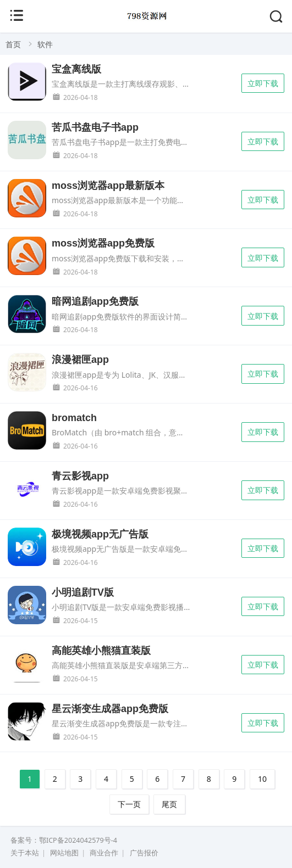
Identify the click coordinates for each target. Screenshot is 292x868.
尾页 (169, 804)
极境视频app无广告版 (100, 534)
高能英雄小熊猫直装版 (101, 651)
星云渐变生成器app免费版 (110, 709)
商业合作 (104, 853)
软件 (45, 44)
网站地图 (64, 853)
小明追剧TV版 (83, 592)
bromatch (74, 418)
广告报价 (144, 853)
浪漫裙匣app (80, 360)
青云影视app (80, 476)
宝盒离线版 (76, 69)
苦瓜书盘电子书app (95, 127)
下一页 (129, 804)
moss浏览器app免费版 (103, 243)
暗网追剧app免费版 (95, 301)
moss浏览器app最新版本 (108, 186)
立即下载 (263, 83)
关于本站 (25, 853)
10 (262, 779)
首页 (13, 44)
